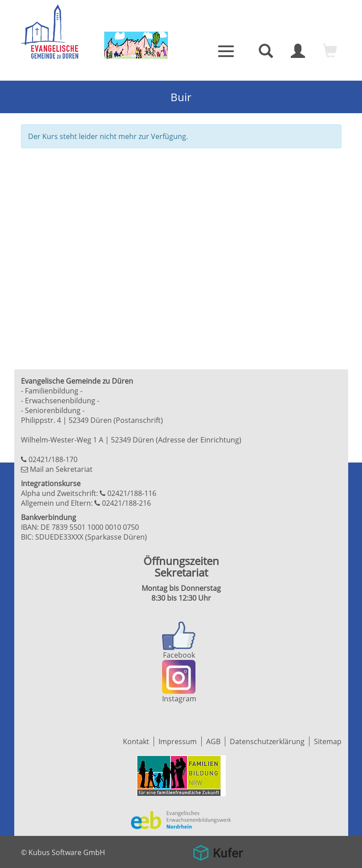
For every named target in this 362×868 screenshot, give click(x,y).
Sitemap (328, 741)
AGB (213, 741)
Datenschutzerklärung (267, 741)
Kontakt (136, 741)
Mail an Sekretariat (61, 469)
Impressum (178, 741)
